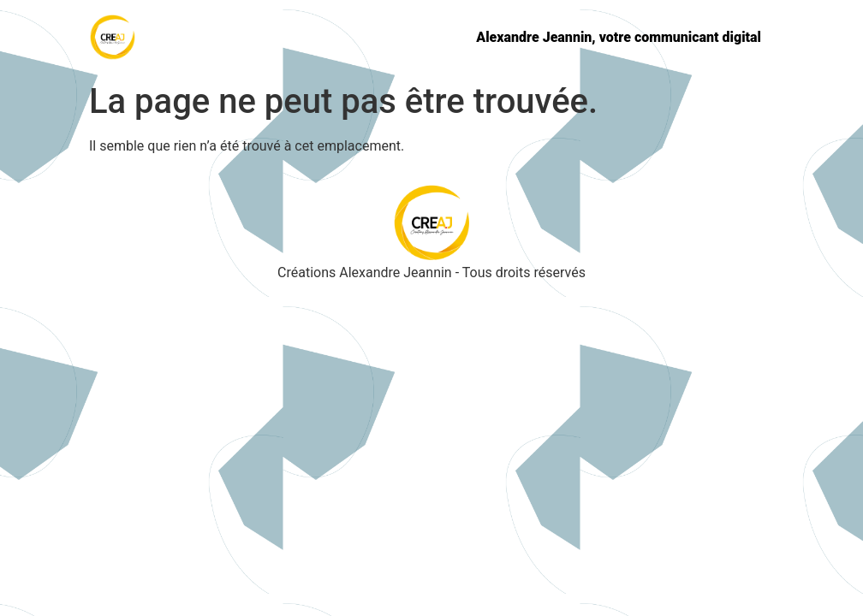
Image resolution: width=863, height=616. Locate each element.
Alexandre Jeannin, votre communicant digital (619, 37)
